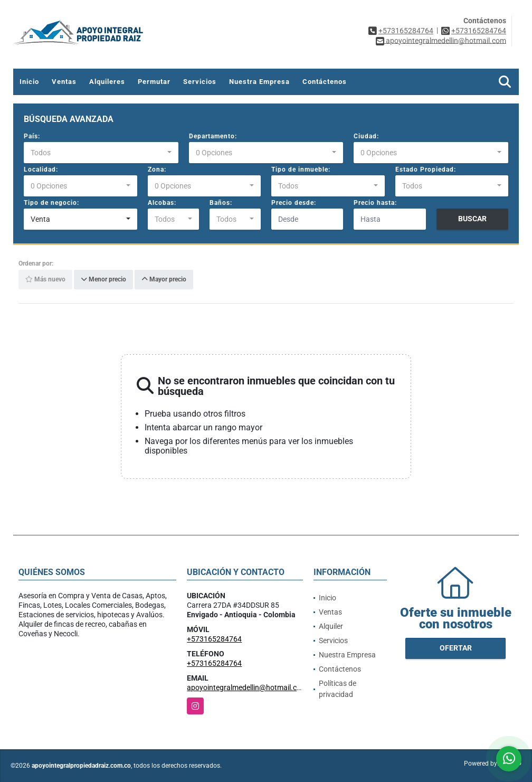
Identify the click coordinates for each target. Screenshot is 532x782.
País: (32, 136)
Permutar (154, 82)
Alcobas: (162, 203)
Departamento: (213, 136)
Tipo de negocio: (51, 203)
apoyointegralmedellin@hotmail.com (247, 687)
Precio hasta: (375, 203)
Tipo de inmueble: (301, 169)
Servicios (200, 82)
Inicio (29, 82)
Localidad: (41, 169)
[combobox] (101, 153)
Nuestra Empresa (259, 82)
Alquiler (331, 626)
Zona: (157, 169)
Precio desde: (294, 203)
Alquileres (107, 82)
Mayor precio (164, 280)
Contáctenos (325, 82)
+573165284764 (406, 31)
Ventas (64, 82)
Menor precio (103, 280)
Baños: (221, 203)
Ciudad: (366, 136)
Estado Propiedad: (426, 169)
